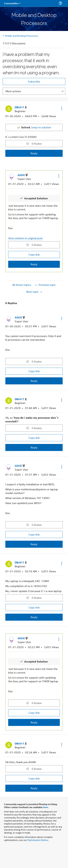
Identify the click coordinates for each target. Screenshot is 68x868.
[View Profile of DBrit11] (21, 107)
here (46, 807)
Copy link (34, 254)
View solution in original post (25, 238)
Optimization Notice (38, 840)
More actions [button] (13, 91)
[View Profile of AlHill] (23, 175)
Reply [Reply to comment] (34, 264)
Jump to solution (36, 127)
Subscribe (34, 81)
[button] (61, 108)
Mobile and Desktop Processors (22, 36)
